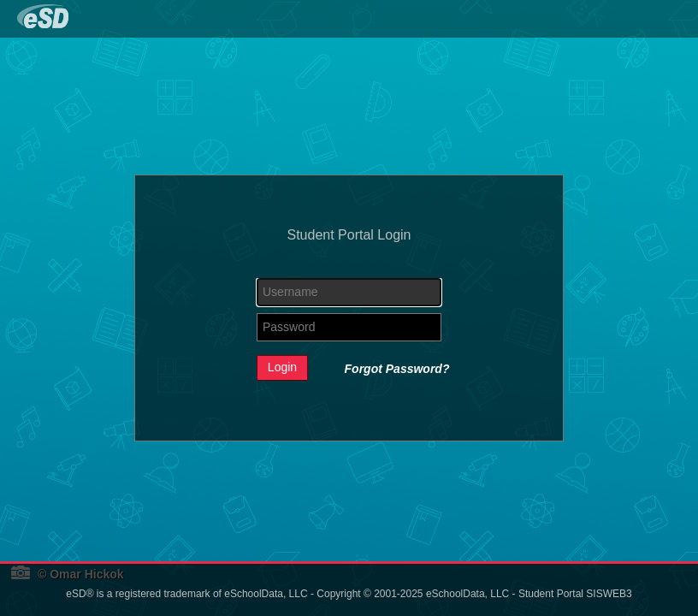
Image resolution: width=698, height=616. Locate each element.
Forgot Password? (397, 369)
